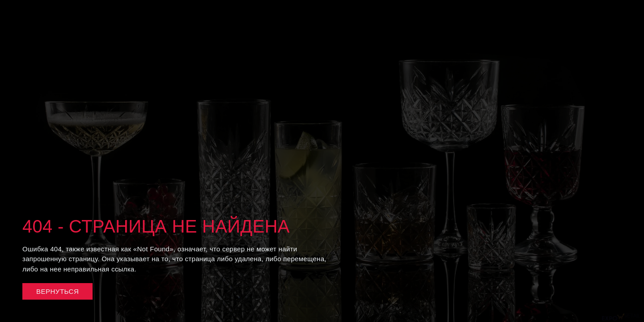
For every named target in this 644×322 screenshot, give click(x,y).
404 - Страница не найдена (156, 226)
